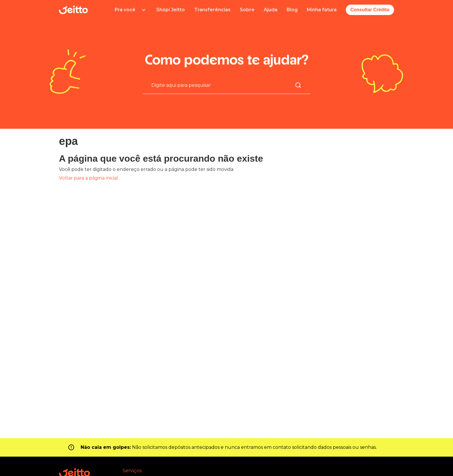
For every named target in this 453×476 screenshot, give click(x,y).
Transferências (212, 10)
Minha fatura (322, 10)
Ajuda (271, 10)
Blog (292, 10)
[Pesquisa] (223, 85)
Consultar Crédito (370, 10)
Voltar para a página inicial (89, 178)
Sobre (247, 10)
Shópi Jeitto (171, 10)
